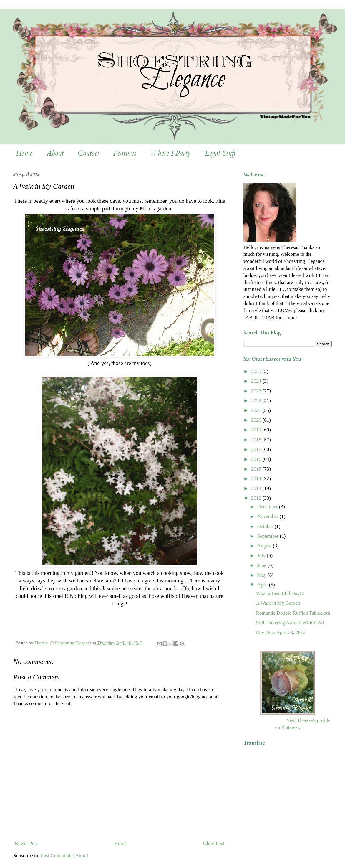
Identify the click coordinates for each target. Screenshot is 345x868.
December (268, 507)
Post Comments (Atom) (65, 855)
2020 (257, 420)
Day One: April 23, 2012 (281, 632)
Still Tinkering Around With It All (290, 623)
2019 (257, 430)
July (262, 556)
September (269, 536)
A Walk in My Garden (278, 603)
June (262, 565)
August (265, 546)
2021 (257, 410)
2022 (257, 401)
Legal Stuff (220, 153)
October (266, 526)
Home (24, 153)
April (263, 585)
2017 (257, 449)
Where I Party (171, 153)
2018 (257, 440)
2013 (257, 488)
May (262, 575)
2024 (257, 381)
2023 (257, 391)
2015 (257, 469)
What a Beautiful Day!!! (280, 593)
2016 (257, 459)
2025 (257, 371)
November (268, 516)
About (55, 153)
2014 (257, 479)
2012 (257, 498)
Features (125, 153)
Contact (88, 153)
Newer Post (26, 843)
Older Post (214, 843)
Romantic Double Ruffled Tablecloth (293, 613)
